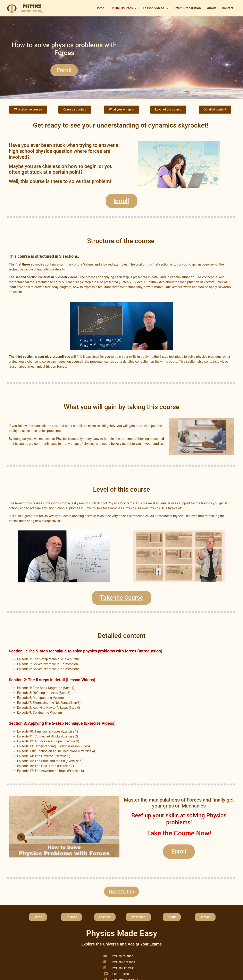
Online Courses (124, 8)
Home (100, 8)
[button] (124, 8)
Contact (228, 8)
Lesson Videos (156, 8)
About (211, 8)
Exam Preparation (188, 8)
